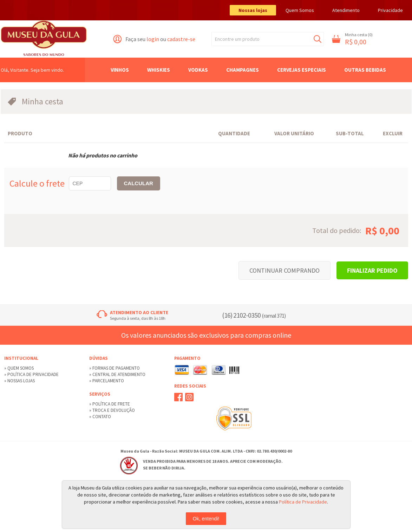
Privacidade (390, 10)
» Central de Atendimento (117, 374)
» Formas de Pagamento (115, 368)
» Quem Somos (19, 368)
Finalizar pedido (372, 270)
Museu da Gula (44, 39)
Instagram (189, 397)
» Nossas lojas (19, 381)
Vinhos (120, 70)
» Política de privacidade (31, 374)
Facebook (178, 397)
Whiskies (159, 70)
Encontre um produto (237, 39)
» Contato (100, 417)
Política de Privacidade (303, 502)
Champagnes (243, 70)
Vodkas (198, 70)
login (153, 39)
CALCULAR (139, 183)
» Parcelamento (107, 381)
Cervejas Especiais (302, 70)
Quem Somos (300, 10)
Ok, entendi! (206, 519)
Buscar (318, 39)
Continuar (285, 270)
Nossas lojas (253, 10)
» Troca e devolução (112, 410)
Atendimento (346, 10)
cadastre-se (181, 39)
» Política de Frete (110, 404)
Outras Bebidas (365, 70)
